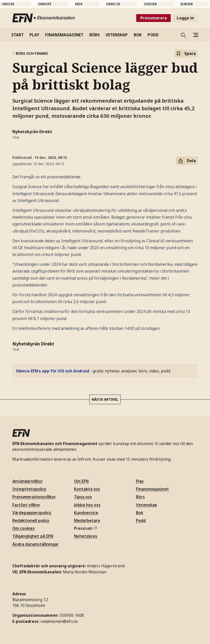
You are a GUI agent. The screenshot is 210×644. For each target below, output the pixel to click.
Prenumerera (154, 18)
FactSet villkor (26, 505)
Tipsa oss (83, 497)
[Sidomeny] (195, 35)
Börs (140, 497)
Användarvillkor (28, 481)
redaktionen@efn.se (59, 621)
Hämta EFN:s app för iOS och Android (53, 371)
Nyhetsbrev (86, 536)
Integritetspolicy (29, 489)
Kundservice (86, 513)
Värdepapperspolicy (32, 513)
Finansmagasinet (152, 489)
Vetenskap (147, 505)
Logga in (185, 18)
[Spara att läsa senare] (186, 54)
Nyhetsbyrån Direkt (32, 132)
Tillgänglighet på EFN (33, 536)
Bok (140, 513)
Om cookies (24, 528)
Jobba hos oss (87, 505)
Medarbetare (87, 520)
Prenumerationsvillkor (34, 497)
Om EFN (81, 481)
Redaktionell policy (31, 520)
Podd (141, 520)
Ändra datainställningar (36, 544)
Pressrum (85, 528)
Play (140, 481)
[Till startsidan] (44, 18)
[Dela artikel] (187, 161)
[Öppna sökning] (183, 35)
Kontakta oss (87, 489)
